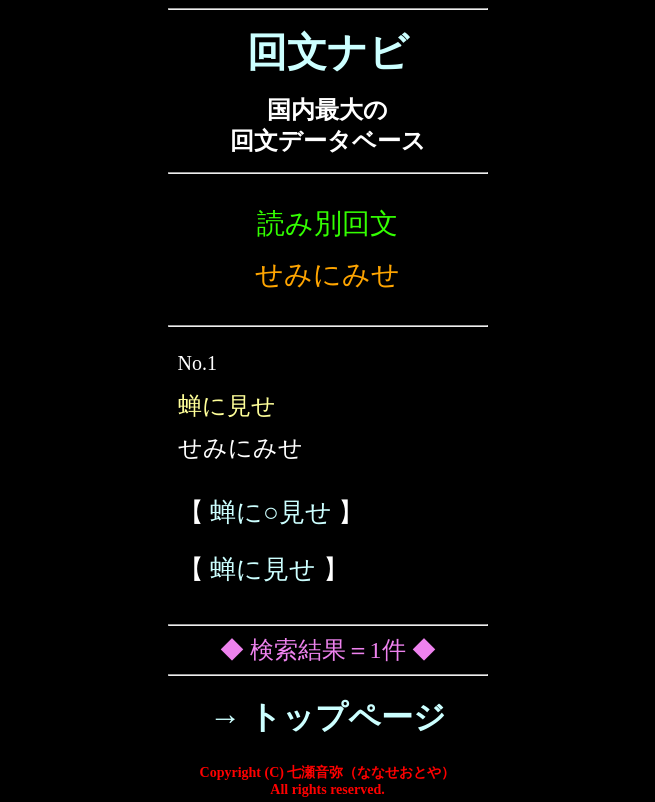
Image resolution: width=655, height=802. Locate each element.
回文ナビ (328, 52)
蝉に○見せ (271, 512)
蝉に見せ (263, 569)
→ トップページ (327, 717)
